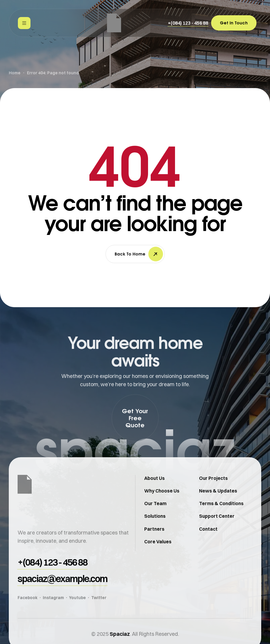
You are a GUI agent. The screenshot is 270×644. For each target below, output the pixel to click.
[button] (188, 23)
